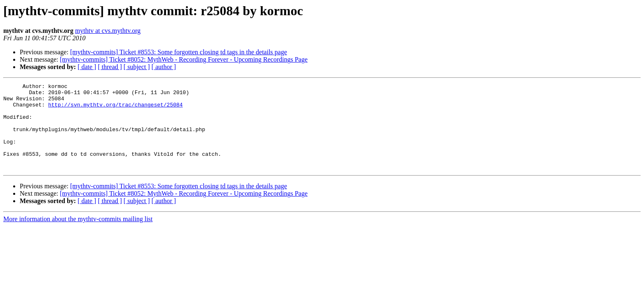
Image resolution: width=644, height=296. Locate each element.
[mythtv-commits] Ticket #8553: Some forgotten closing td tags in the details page (179, 52)
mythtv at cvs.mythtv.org (108, 31)
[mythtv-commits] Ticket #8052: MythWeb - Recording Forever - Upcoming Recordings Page (184, 59)
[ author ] (164, 67)
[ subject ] (137, 67)
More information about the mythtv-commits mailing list (78, 236)
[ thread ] (110, 67)
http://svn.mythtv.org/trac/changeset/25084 (115, 109)
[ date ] (87, 67)
